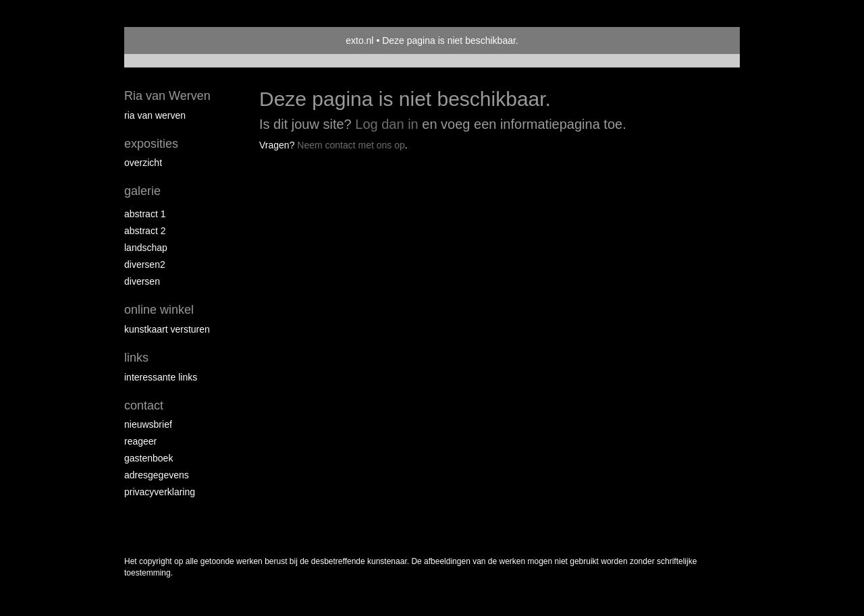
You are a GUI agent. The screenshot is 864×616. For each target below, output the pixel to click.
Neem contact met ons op (351, 145)
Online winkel (159, 310)
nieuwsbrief (148, 424)
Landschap (146, 248)
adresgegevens (157, 475)
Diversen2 (145, 264)
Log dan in (386, 124)
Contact (144, 405)
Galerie (142, 191)
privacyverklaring (160, 492)
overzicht (143, 163)
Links (136, 358)
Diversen (142, 281)
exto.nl (359, 40)
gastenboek (148, 458)
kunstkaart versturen (167, 329)
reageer (140, 441)
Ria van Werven (167, 96)
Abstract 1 (145, 214)
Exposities (151, 144)
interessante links (161, 377)
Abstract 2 (145, 231)
